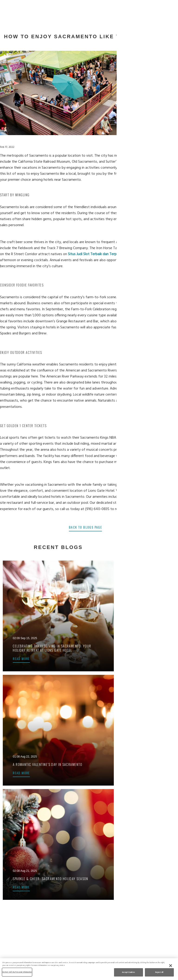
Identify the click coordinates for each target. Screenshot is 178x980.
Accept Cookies (128, 972)
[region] (89, 969)
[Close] (171, 966)
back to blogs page (89, 527)
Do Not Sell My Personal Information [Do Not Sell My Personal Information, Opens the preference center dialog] (17, 972)
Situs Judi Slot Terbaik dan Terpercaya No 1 (105, 254)
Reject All (159, 972)
